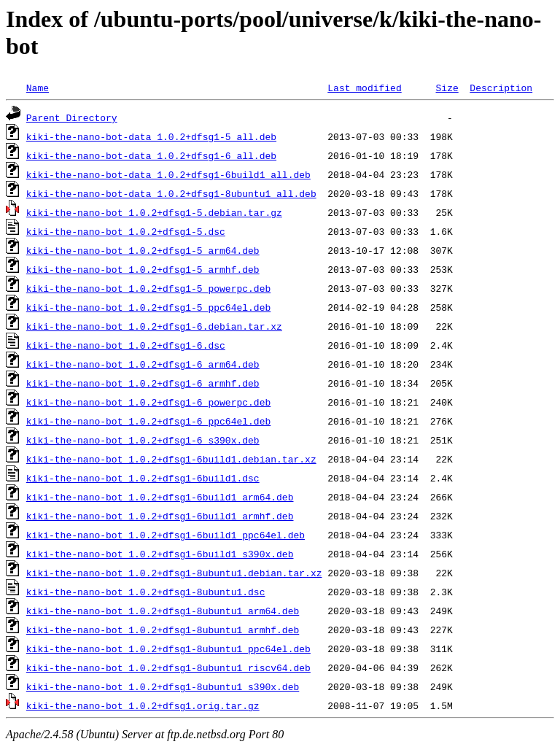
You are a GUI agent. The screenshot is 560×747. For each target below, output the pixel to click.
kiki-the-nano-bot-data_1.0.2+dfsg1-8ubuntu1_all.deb (171, 193)
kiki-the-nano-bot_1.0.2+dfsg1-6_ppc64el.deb (148, 421)
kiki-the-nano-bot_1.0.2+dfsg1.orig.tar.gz (143, 705)
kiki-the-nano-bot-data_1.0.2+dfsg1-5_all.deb (151, 136)
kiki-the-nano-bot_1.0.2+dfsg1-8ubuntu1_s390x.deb (163, 686)
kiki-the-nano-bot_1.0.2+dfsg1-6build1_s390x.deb (160, 554)
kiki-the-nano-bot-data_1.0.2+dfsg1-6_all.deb (151, 155)
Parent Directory (72, 117)
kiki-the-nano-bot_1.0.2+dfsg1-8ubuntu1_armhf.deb (163, 630)
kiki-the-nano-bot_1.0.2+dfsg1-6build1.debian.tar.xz (171, 459)
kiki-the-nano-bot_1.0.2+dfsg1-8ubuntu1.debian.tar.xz (174, 573)
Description (501, 88)
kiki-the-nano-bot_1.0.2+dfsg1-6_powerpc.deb (148, 402)
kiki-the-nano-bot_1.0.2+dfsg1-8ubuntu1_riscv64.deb (168, 667)
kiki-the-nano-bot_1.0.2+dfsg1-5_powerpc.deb (148, 288)
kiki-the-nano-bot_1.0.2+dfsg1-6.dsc (126, 345)
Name (38, 88)
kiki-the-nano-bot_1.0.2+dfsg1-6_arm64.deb (143, 364)
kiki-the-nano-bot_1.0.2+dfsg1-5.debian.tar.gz (154, 212)
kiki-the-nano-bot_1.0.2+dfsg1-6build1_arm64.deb (160, 497)
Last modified (364, 88)
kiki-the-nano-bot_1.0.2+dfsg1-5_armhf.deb (143, 269)
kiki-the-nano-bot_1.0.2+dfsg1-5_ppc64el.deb (148, 307)
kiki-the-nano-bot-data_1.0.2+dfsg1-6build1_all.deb (168, 174)
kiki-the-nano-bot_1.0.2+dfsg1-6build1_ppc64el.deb (166, 535)
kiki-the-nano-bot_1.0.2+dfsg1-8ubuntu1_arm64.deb (163, 611)
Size (447, 88)
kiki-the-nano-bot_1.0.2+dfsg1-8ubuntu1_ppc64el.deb (168, 649)
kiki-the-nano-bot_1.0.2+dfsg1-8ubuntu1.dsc (146, 592)
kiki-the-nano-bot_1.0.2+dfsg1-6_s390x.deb (143, 440)
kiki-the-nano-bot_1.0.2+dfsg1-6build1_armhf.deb (160, 516)
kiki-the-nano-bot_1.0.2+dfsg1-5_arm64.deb (143, 250)
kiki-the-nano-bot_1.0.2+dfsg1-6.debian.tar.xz (154, 326)
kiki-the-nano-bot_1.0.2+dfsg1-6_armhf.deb (143, 383)
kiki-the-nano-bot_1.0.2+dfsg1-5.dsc (126, 231)
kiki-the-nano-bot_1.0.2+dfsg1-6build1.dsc (143, 478)
